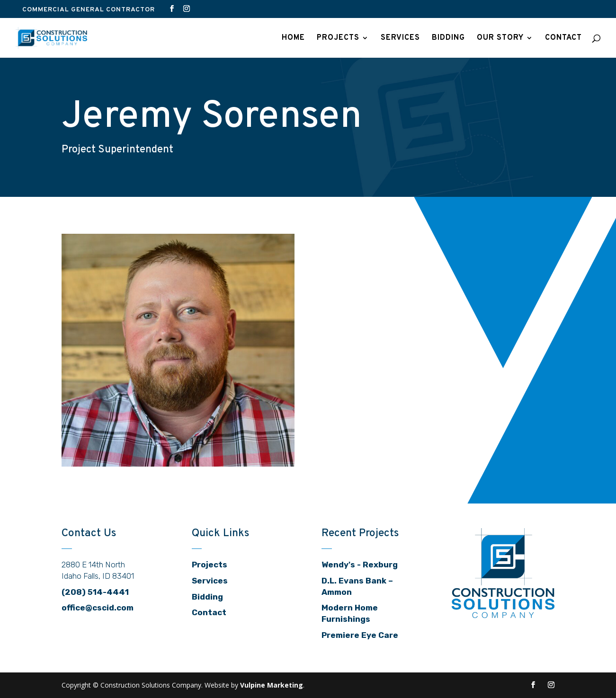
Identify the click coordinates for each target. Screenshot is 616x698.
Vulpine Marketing (272, 685)
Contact (563, 39)
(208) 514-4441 (95, 592)
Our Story (500, 39)
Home (293, 39)
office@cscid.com (98, 608)
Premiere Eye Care (360, 635)
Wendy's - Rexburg (360, 565)
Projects (338, 39)
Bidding (448, 39)
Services (400, 39)
